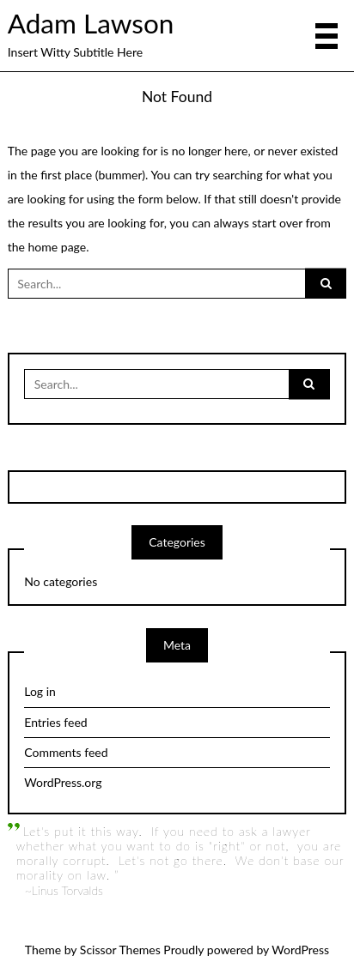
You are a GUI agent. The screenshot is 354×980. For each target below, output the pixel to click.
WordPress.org (63, 782)
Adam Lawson (91, 23)
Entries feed (55, 722)
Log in (40, 691)
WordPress (300, 950)
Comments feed (66, 752)
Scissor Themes (120, 950)
